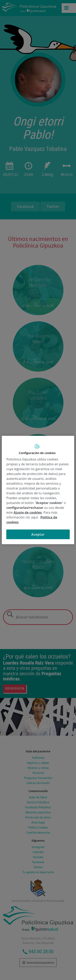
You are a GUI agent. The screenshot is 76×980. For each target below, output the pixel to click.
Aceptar (38, 534)
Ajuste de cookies (28, 512)
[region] (38, 490)
